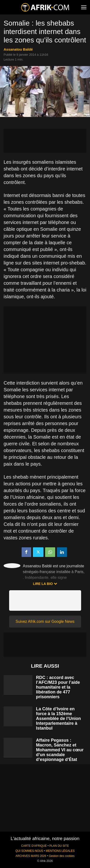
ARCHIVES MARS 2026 (31, 856)
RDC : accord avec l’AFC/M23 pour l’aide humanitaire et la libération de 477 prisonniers (58, 687)
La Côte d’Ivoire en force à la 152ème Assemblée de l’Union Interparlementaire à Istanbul (58, 719)
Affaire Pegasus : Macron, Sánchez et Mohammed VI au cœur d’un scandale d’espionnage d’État (60, 750)
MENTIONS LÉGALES (60, 851)
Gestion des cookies (62, 856)
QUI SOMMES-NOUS (29, 851)
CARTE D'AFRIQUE (34, 846)
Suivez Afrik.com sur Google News (45, 621)
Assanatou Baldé (18, 49)
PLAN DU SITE (59, 846)
